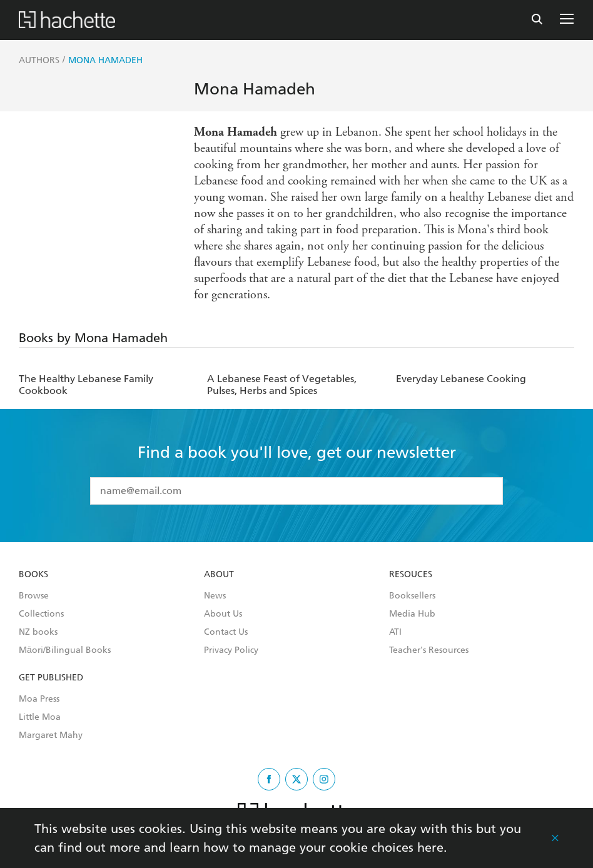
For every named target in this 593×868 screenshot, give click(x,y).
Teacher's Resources (429, 650)
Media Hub (412, 614)
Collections (41, 614)
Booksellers (412, 596)
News (215, 596)
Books (33, 575)
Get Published (51, 678)
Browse (34, 596)
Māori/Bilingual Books (65, 650)
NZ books (38, 632)
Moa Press (39, 699)
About (219, 575)
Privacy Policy (231, 650)
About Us (223, 614)
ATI (395, 632)
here (430, 847)
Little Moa (40, 717)
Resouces (411, 575)
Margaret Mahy (51, 735)
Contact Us (226, 632)
